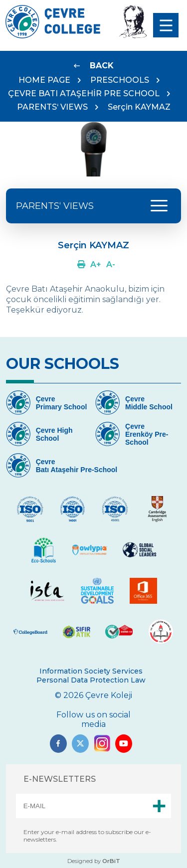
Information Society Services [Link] (91, 671)
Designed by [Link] (94, 861)
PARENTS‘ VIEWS (52, 107)
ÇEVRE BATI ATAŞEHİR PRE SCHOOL (84, 93)
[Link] (94, 66)
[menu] (166, 25)
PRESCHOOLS (120, 80)
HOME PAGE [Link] (44, 80)
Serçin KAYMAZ (139, 107)
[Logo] (53, 36)
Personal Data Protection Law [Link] (91, 680)
